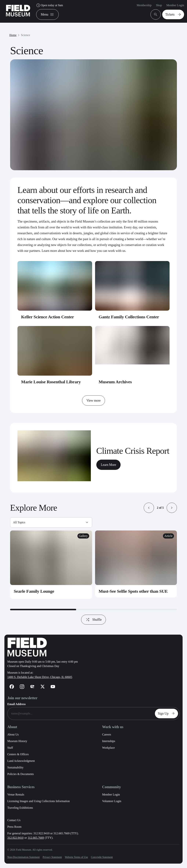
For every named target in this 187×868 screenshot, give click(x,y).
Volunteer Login (112, 801)
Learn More (109, 465)
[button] (149, 508)
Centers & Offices (18, 754)
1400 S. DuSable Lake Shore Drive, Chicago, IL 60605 (40, 677)
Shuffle (91, 620)
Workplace (108, 748)
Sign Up (167, 714)
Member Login (175, 5)
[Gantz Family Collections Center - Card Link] (132, 292)
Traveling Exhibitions (20, 808)
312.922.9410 (15, 838)
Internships (109, 741)
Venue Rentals (16, 795)
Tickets (174, 14)
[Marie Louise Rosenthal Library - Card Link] (55, 357)
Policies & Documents (21, 774)
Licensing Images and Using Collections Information (39, 801)
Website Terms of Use (76, 857)
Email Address (17, 704)
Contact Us (14, 820)
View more (93, 401)
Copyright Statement (102, 857)
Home (13, 35)
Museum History (17, 741)
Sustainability (15, 767)
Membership (144, 5)
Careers (107, 734)
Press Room (14, 827)
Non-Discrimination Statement (23, 857)
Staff (10, 748)
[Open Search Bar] (156, 14)
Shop (159, 5)
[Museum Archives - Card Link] (132, 357)
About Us (13, 734)
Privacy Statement (52, 857)
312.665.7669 (36, 838)
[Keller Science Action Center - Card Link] (55, 292)
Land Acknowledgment (21, 761)
